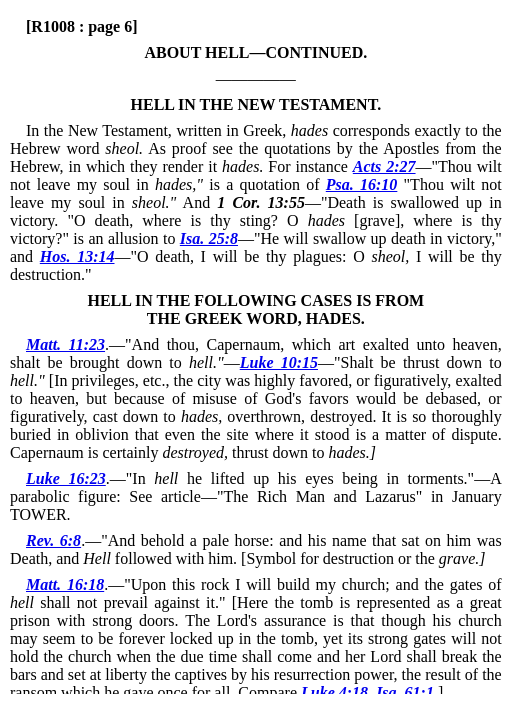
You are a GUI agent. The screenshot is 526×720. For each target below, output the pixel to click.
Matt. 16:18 (65, 584)
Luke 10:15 (279, 362)
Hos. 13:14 (77, 256)
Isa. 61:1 (405, 692)
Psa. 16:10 (362, 184)
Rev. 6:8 (53, 540)
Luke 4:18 (334, 692)
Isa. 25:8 (209, 238)
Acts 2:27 (384, 166)
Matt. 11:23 (65, 344)
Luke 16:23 (66, 478)
